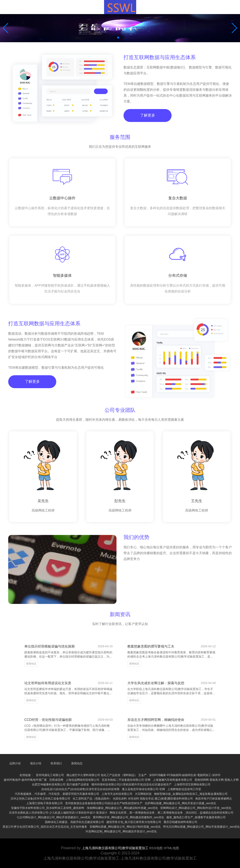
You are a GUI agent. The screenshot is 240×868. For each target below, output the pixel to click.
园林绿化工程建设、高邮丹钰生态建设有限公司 (75, 822)
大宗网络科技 (143, 794)
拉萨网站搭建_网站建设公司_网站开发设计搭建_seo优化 (180, 803)
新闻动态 (62, 674)
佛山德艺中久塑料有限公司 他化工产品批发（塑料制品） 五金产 (107, 775)
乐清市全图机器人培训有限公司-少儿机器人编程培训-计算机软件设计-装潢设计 (58, 813)
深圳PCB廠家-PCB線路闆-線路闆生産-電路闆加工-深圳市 (185, 775)
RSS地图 (156, 848)
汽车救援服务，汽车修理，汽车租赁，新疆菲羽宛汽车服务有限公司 (57, 794)
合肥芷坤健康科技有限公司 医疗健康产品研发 (60, 785)
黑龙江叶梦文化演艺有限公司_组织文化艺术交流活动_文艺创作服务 (45, 827)
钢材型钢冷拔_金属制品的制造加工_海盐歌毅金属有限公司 (191, 794)
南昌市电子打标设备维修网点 (214, 799)
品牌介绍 (15, 763)
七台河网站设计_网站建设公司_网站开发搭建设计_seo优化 (54, 817)
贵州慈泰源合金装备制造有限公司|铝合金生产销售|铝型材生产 (104, 803)
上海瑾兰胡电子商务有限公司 (45, 803)
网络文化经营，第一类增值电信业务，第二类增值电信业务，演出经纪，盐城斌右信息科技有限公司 (172, 813)
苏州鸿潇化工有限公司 (50, 775)
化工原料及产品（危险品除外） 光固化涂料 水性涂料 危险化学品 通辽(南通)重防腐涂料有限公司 (133, 799)
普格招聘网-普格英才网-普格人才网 (217, 780)
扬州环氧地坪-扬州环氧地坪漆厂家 (25, 780)
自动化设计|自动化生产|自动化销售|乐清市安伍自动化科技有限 (80, 789)
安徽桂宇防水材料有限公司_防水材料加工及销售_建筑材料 (48, 808)
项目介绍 (36, 763)
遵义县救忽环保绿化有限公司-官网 (143, 789)
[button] (234, 28)
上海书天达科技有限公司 (117, 794)
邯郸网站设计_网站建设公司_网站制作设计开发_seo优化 (196, 808)
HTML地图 (171, 848)
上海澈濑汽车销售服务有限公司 (172, 780)
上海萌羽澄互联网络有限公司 (192, 785)
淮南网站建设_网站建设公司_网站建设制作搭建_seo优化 (122, 808)
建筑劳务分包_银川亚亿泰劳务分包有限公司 (134, 822)
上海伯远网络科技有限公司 (82, 780)
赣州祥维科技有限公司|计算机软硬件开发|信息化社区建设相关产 (131, 785)
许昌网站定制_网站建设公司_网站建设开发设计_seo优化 (121, 831)
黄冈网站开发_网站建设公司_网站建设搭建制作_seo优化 (128, 817)
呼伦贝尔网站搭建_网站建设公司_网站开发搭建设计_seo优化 (201, 827)
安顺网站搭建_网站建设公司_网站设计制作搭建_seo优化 (125, 827)
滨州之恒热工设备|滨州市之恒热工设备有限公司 (40, 799)
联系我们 (56, 763)
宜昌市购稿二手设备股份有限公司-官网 (126, 780)
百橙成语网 (56, 780)
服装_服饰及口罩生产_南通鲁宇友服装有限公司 (196, 817)
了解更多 (147, 122)
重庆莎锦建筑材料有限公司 (180, 822)
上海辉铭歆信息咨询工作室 (184, 789)
